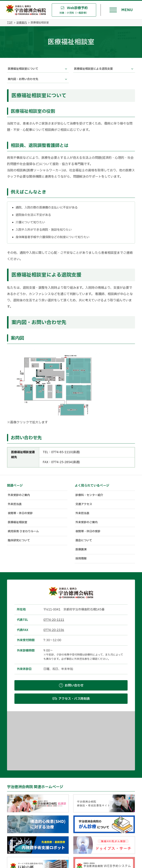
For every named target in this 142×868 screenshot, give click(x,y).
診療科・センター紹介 (89, 495)
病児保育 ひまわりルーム (23, 531)
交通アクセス (84, 504)
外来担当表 (15, 504)
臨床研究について (19, 540)
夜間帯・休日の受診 (20, 513)
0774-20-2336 (54, 630)
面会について (84, 540)
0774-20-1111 (54, 620)
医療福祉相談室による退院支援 (93, 69)
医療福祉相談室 (17, 522)
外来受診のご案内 (19, 495)
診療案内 (22, 23)
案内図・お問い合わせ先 (23, 79)
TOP (10, 23)
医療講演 (81, 550)
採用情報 (81, 559)
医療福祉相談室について (23, 69)
